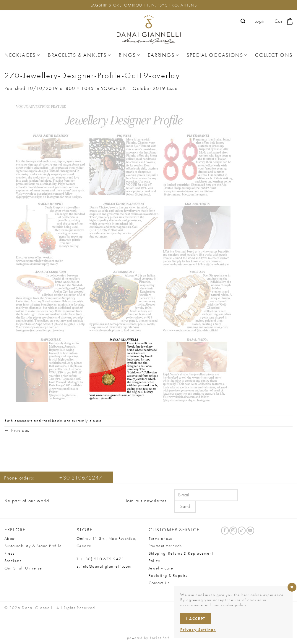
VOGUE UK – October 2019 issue (139, 88)
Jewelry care (161, 568)
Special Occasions (217, 55)
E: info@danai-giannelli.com (104, 566)
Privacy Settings (198, 630)
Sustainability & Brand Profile (33, 546)
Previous (17, 430)
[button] (243, 21)
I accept (196, 619)
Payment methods (165, 546)
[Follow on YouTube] (250, 531)
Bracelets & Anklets (79, 55)
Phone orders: (55, 478)
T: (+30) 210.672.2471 (100, 559)
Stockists (13, 561)
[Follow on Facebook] (225, 531)
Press (9, 553)
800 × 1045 (80, 88)
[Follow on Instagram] (233, 531)
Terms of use (161, 538)
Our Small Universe (23, 568)
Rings (130, 55)
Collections (274, 55)
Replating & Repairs (168, 575)
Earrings (163, 55)
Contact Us (159, 583)
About (10, 538)
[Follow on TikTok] (242, 531)
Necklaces (22, 55)
